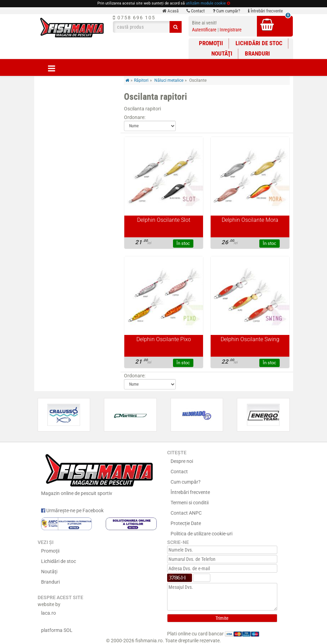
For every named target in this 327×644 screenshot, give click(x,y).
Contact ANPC (186, 513)
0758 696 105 (134, 18)
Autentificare (204, 30)
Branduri (257, 53)
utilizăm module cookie (206, 3)
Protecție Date (186, 523)
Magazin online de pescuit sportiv (99, 474)
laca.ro (49, 613)
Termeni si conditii (190, 503)
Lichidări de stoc (259, 43)
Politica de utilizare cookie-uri (201, 534)
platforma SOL (57, 630)
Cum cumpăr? (226, 11)
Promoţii (211, 43)
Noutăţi (222, 53)
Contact (196, 11)
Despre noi (182, 461)
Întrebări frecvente (265, 11)
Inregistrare (231, 30)
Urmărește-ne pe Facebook (72, 511)
